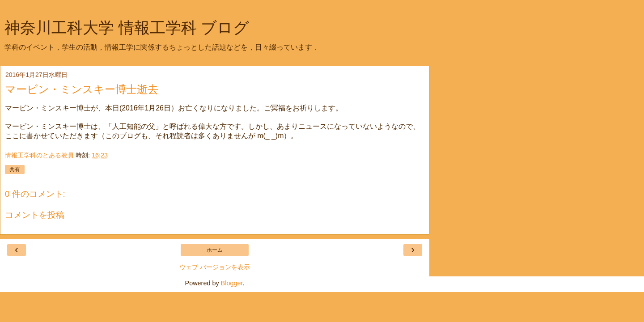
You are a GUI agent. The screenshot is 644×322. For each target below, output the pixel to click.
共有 (15, 169)
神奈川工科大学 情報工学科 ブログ (127, 28)
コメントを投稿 (35, 215)
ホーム (215, 250)
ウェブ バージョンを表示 (215, 267)
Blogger (232, 283)
